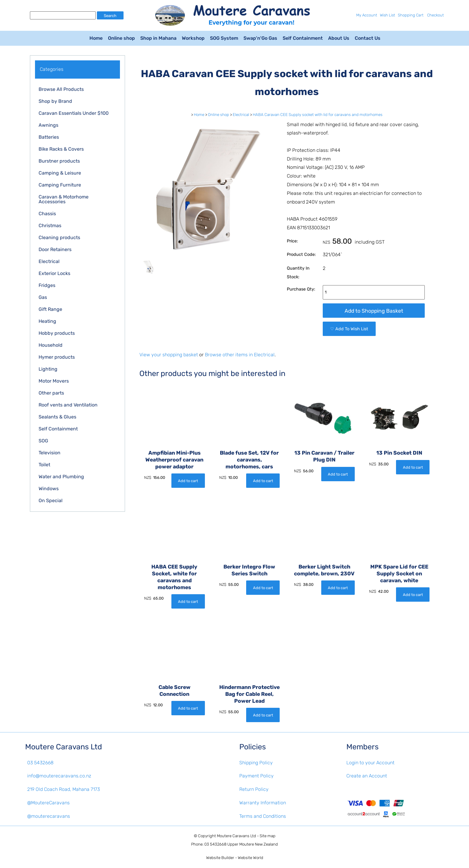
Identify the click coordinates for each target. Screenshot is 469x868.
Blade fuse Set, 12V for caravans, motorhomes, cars (249, 460)
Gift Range (50, 309)
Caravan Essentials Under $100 (74, 113)
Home (96, 38)
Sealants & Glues (57, 417)
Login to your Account (370, 763)
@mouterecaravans (49, 816)
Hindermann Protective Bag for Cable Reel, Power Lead (249, 694)
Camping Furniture (60, 185)
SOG (43, 441)
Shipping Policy (256, 763)
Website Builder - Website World (235, 858)
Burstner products (59, 161)
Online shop (121, 38)
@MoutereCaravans (48, 803)
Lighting (48, 369)
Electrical (49, 261)
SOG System (224, 38)
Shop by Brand (55, 101)
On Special (51, 501)
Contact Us (368, 38)
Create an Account (367, 776)
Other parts (51, 393)
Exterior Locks (54, 273)
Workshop (193, 38)
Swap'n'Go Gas (260, 38)
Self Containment (303, 38)
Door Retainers (55, 249)
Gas (43, 297)
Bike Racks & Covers (61, 149)
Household (51, 345)
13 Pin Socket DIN (399, 453)
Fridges (47, 285)
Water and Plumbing (61, 477)
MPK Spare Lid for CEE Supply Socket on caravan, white (399, 574)
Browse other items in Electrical (240, 355)
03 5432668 (40, 763)
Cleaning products (59, 237)
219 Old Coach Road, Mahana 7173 (64, 789)
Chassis (47, 214)
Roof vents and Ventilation (68, 405)
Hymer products (57, 357)
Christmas (50, 226)
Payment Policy (256, 776)
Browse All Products (61, 89)
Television (50, 453)
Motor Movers (54, 381)
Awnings (48, 125)
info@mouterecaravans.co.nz (59, 776)
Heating (47, 321)
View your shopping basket (169, 355)
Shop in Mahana (158, 38)
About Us (339, 38)
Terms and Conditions (263, 816)
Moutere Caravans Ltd (236, 836)
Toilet (44, 465)
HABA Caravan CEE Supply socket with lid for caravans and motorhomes (318, 115)
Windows (49, 489)
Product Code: (301, 255)
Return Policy (254, 789)
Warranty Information (263, 803)
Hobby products (57, 333)
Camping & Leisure (60, 173)
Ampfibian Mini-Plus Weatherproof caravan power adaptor (174, 460)
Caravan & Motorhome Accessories (64, 199)
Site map (268, 836)
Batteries (49, 137)
